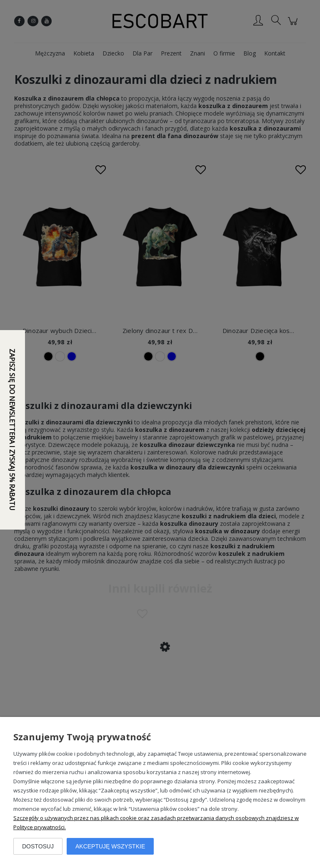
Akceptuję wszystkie (110, 846)
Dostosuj (38, 846)
